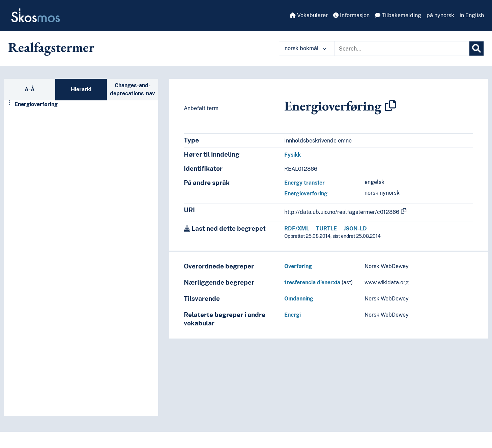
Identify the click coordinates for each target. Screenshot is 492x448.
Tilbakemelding (398, 15)
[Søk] (476, 49)
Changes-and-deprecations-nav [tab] (132, 89)
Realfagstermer (51, 47)
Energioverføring (306, 194)
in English (472, 15)
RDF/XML (297, 229)
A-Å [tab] (30, 89)
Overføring (298, 266)
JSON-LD (355, 229)
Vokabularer (309, 15)
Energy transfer (305, 183)
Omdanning (299, 299)
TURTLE (326, 229)
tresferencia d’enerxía (312, 282)
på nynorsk (440, 15)
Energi (293, 315)
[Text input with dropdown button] (402, 49)
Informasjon (351, 15)
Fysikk (293, 155)
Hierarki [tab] (81, 89)
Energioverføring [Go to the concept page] (36, 104)
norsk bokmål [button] (306, 48)
